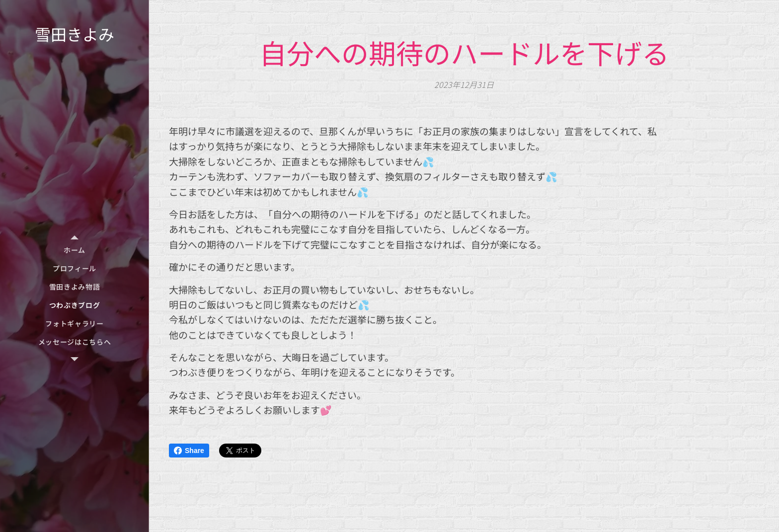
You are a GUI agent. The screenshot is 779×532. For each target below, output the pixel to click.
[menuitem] (75, 250)
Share (189, 451)
